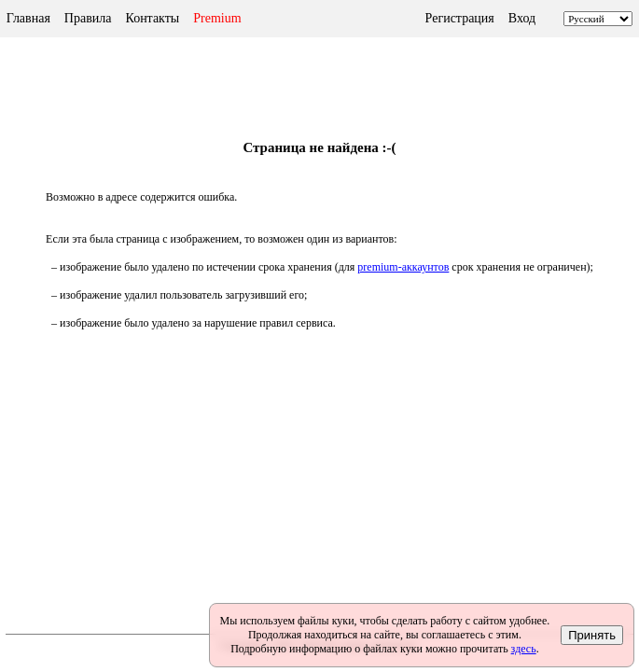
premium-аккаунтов (403, 267)
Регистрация (460, 18)
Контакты (152, 18)
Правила (88, 18)
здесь (524, 649)
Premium (217, 18)
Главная (28, 18)
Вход (522, 18)
